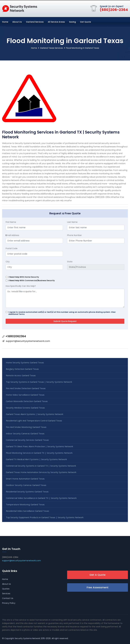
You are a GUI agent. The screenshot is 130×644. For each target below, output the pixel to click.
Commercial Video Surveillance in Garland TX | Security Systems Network (41, 498)
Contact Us (8, 598)
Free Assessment (98, 587)
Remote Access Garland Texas (21, 375)
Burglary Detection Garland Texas (22, 369)
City (8, 262)
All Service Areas (56, 22)
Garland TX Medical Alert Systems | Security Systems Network (36, 459)
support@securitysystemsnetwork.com (28, 341)
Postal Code (12, 248)
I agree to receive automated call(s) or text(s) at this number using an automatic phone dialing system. (62, 313)
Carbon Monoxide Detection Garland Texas (27, 401)
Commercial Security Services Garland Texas (27, 440)
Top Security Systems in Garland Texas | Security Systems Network (39, 382)
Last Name (72, 222)
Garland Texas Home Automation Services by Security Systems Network (41, 472)
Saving (72, 22)
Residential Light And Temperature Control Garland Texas (34, 421)
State (70, 262)
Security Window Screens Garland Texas (25, 408)
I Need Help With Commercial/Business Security (32, 280)
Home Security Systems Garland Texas (25, 362)
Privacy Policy (9, 603)
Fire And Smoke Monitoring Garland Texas (26, 427)
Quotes (6, 589)
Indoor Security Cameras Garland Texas (25, 433)
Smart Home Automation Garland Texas (25, 479)
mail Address (12, 235)
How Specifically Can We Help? (21, 286)
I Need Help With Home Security (24, 277)
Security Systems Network (27, 638)
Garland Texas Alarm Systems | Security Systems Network (35, 414)
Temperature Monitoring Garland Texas (25, 504)
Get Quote (85, 22)
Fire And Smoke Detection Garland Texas (26, 388)
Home (5, 22)
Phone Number (74, 235)
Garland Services (35, 22)
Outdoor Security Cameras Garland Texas (26, 485)
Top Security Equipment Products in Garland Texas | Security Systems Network (45, 517)
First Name (11, 222)
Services (6, 594)
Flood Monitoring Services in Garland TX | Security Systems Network (39, 453)
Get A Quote (97, 575)
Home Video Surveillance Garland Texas (25, 395)
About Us (17, 22)
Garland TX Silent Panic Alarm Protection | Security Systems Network (39, 446)
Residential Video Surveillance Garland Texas (28, 511)
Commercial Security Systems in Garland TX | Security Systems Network (41, 466)
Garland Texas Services (51, 48)
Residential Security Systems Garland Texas (27, 492)
